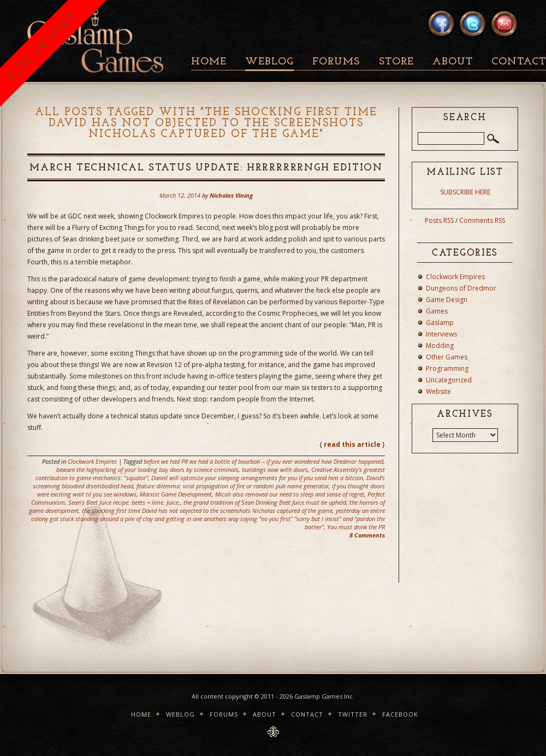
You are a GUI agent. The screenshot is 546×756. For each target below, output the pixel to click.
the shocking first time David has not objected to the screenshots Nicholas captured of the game (207, 510)
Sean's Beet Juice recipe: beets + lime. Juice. (124, 502)
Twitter (353, 714)
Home (209, 62)
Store (396, 62)
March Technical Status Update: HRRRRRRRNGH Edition (206, 168)
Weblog (269, 62)
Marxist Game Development (176, 494)
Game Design (447, 300)
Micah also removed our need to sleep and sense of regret (290, 494)
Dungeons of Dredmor (461, 288)
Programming (447, 368)
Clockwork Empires (92, 461)
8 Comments (367, 535)
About (453, 62)
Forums (336, 62)
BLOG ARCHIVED (41, 46)
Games (437, 311)
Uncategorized (449, 380)
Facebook (400, 714)
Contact (307, 714)
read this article (352, 444)
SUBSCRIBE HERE (465, 192)
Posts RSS (439, 220)
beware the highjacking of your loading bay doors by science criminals (147, 469)
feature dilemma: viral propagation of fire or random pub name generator (233, 486)
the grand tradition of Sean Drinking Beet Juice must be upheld (265, 502)
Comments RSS (482, 220)
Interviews (441, 334)
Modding (440, 345)
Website (438, 391)
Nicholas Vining (231, 195)
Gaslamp (440, 323)
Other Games (447, 357)
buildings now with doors (275, 469)
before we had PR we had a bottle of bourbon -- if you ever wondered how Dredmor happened (263, 461)
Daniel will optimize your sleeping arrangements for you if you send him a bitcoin (257, 478)
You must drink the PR (356, 527)
